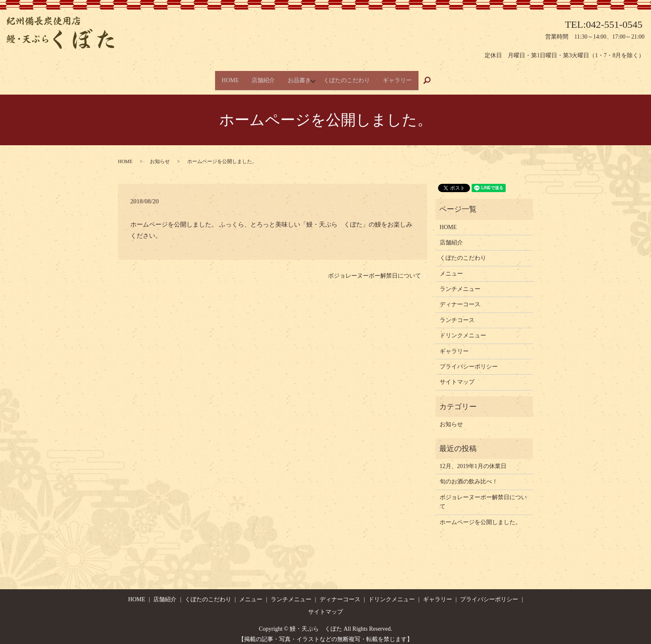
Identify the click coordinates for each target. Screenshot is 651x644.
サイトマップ (457, 376)
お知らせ (160, 155)
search (442, 77)
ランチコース (457, 313)
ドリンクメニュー (463, 329)
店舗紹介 (260, 77)
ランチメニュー (460, 283)
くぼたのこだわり (350, 77)
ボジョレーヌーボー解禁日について (374, 270)
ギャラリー (405, 77)
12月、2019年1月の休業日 (473, 460)
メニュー (451, 267)
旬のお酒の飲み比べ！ (469, 475)
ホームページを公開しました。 (480, 516)
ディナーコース (460, 298)
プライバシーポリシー (469, 360)
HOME (222, 77)
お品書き (301, 77)
